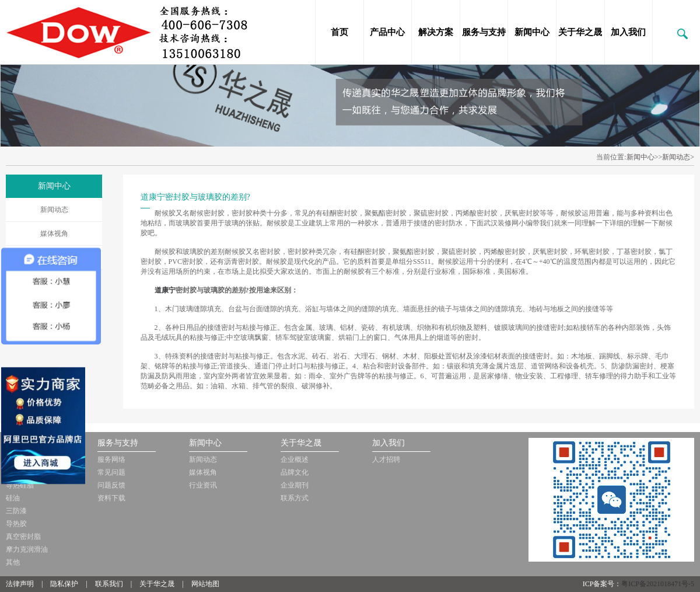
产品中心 (387, 32)
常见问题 (111, 472)
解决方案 (436, 32)
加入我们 (628, 32)
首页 (339, 32)
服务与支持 (484, 32)
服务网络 (111, 459)
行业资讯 (203, 485)
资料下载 (111, 498)
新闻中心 (532, 32)
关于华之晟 (580, 32)
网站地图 (205, 584)
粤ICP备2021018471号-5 (658, 584)
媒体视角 (54, 234)
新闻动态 (54, 210)
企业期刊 (295, 485)
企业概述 (295, 459)
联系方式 (295, 498)
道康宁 (165, 290)
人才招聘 (386, 459)
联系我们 (109, 584)
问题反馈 (111, 485)
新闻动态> (678, 157)
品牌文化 (295, 472)
